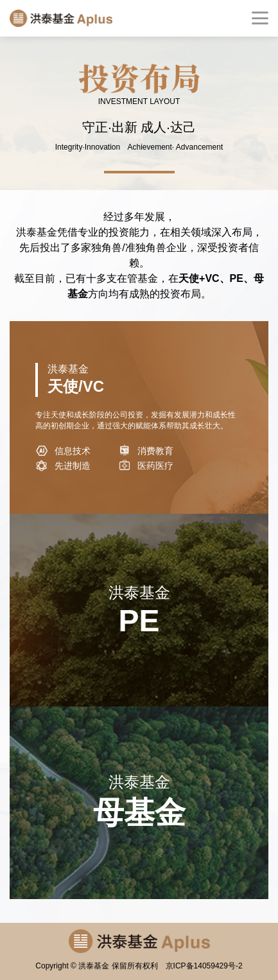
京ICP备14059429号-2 (204, 966)
